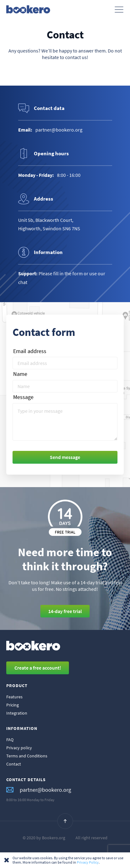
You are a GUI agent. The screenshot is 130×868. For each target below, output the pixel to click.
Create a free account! (38, 668)
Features (14, 697)
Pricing (13, 705)
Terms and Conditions (27, 756)
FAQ (10, 740)
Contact (14, 764)
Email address (30, 351)
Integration (17, 713)
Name (20, 374)
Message (23, 397)
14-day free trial (65, 611)
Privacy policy (19, 748)
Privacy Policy (88, 862)
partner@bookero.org (39, 790)
